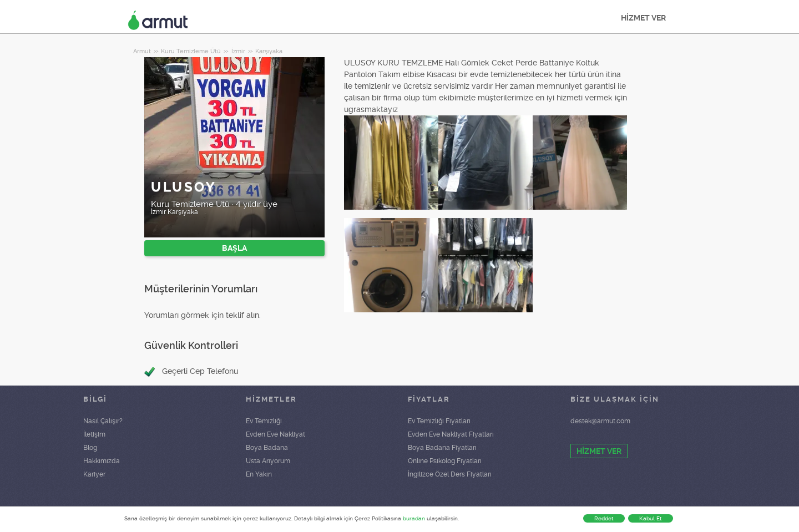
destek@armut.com (600, 421)
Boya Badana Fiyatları (442, 448)
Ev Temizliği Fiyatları (439, 421)
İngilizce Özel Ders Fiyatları (450, 474)
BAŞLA (234, 248)
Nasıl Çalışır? (103, 421)
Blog (90, 448)
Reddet (604, 518)
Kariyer (94, 474)
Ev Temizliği (264, 421)
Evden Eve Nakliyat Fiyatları (451, 434)
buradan (414, 518)
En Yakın (259, 474)
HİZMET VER (643, 18)
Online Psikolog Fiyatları (445, 461)
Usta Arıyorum (268, 461)
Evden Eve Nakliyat (275, 434)
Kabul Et (651, 518)
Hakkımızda (102, 461)
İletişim (94, 434)
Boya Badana (267, 448)
